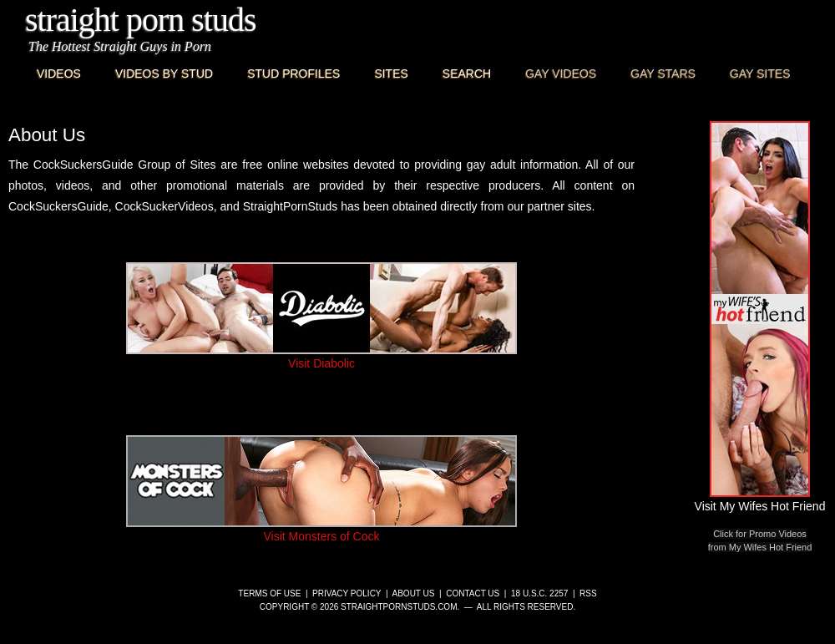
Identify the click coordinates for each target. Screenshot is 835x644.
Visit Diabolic (321, 357)
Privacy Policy (347, 593)
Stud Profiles (294, 74)
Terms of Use (269, 593)
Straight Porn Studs (141, 20)
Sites (391, 74)
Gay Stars (663, 74)
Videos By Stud (164, 74)
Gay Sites (760, 74)
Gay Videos (561, 74)
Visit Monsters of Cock (321, 530)
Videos (59, 74)
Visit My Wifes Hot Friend (760, 499)
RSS (588, 593)
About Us (414, 593)
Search (467, 74)
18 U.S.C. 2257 (539, 593)
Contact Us (473, 593)
